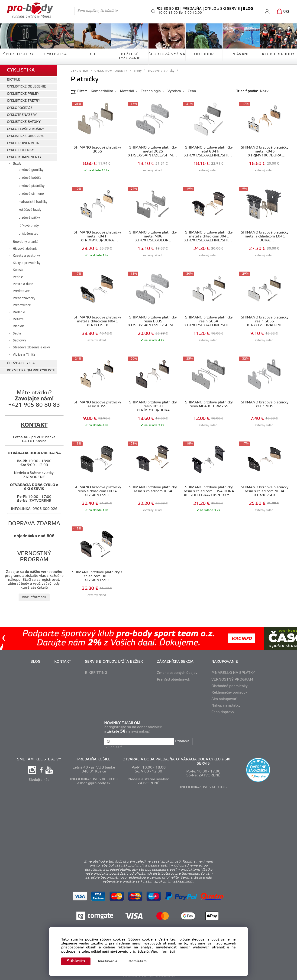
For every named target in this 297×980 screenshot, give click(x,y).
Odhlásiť (115, 747)
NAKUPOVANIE (225, 662)
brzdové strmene (31, 194)
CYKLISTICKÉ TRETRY (24, 101)
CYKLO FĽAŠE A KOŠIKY (26, 129)
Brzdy (17, 164)
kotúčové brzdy (30, 210)
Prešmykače (22, 305)
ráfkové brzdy (29, 226)
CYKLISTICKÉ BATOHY (24, 122)
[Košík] (282, 12)
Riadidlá (19, 326)
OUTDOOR (204, 54)
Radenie (19, 313)
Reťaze (18, 320)
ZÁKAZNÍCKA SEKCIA (175, 662)
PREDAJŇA (192, 9)
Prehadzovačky (24, 298)
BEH (93, 54)
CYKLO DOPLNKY (20, 150)
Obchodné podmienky (229, 686)
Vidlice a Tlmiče (24, 355)
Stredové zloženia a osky (31, 348)
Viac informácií (163, 952)
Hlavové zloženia (25, 249)
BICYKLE (14, 80)
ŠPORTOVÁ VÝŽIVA (167, 54)
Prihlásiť (182, 741)
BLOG (35, 662)
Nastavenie (108, 961)
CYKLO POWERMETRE (24, 143)
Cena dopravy (223, 712)
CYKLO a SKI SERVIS (222, 9)
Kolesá (18, 270)
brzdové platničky (32, 186)
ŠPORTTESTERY (18, 54)
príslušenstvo (28, 234)
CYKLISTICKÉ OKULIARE (25, 136)
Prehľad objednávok (173, 680)
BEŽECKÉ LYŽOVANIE (130, 56)
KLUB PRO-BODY (278, 54)
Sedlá (17, 334)
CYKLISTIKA (56, 54)
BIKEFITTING (96, 673)
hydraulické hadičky (33, 202)
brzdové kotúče (30, 178)
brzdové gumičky (31, 170)
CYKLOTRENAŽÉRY (22, 115)
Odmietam (138, 961)
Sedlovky (19, 341)
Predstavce (21, 291)
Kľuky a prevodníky (27, 263)
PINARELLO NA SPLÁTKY (233, 673)
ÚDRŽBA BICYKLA (21, 363)
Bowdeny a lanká (26, 242)
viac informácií (34, 597)
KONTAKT (63, 662)
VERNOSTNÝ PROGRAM (232, 680)
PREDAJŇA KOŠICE (94, 759)
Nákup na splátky (226, 706)
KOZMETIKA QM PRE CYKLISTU (31, 371)
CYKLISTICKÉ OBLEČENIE (26, 87)
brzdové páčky (29, 218)
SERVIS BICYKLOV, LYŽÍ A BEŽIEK (114, 662)
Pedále (18, 277)
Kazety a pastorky (26, 256)
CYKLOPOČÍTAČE (20, 108)
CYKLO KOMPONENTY (24, 157)
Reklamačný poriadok (229, 693)
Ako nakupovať (224, 699)
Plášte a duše (23, 284)
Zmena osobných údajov (177, 673)
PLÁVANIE (241, 54)
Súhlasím (76, 961)
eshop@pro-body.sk (94, 783)
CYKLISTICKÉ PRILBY (23, 94)
